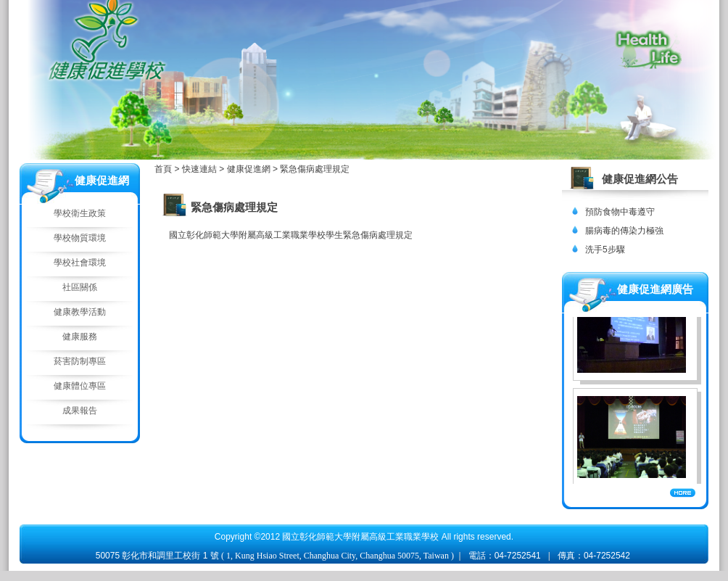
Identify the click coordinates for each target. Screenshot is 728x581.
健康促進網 (250, 169)
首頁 (163, 169)
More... (683, 493)
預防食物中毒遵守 (620, 212)
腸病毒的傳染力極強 (624, 231)
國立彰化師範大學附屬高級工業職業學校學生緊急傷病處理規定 (291, 235)
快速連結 (200, 169)
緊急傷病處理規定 (315, 169)
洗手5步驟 (605, 250)
